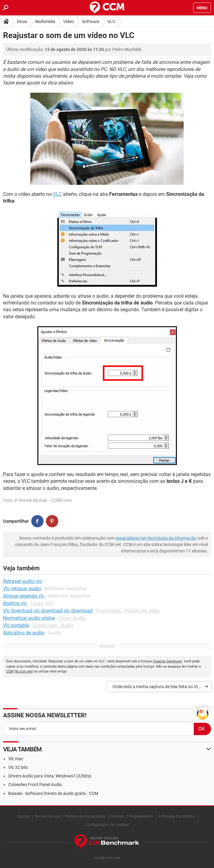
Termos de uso (47, 816)
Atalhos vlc (15, 603)
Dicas (22, 21)
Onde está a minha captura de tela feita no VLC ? (157, 688)
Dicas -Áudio (72, 618)
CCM (10, 671)
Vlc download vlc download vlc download (48, 611)
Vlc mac (16, 759)
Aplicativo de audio (24, 633)
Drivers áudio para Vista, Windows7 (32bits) (50, 776)
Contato (117, 816)
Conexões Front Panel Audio (35, 785)
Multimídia (45, 21)
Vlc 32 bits (18, 767)
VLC (111, 21)
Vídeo (69, 21)
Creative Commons (167, 661)
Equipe (23, 816)
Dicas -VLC (42, 603)
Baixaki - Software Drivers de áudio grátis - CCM (53, 793)
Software (91, 21)
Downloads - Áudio (53, 625)
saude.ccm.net (107, 858)
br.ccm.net (24, 671)
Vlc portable (16, 625)
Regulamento (141, 816)
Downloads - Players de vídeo (128, 611)
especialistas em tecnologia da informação (156, 538)
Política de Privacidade (85, 816)
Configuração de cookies (107, 825)
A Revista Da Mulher (176, 816)
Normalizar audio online (29, 618)
